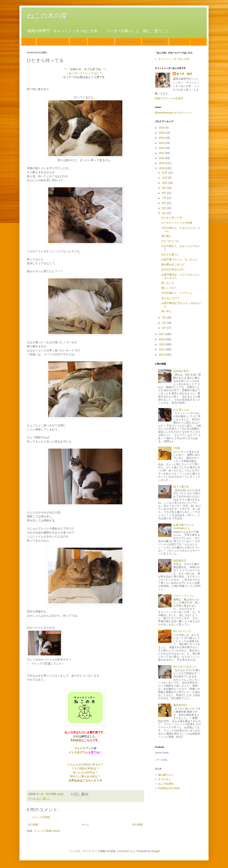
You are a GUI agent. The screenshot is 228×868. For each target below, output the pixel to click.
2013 (162, 355)
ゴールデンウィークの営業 (177, 223)
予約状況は (77, 740)
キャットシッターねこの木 (174, 59)
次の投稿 (33, 825)
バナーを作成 (161, 760)
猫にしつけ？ (169, 288)
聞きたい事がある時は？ (85, 776)
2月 (164, 323)
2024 (162, 138)
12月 (165, 173)
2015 (162, 344)
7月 (164, 198)
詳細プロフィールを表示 (169, 98)
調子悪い (166, 236)
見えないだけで (170, 298)
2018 (162, 168)
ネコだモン (165, 779)
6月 (164, 203)
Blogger (156, 851)
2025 (162, 133)
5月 (164, 208)
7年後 (177, 448)
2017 (162, 334)
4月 (164, 213)
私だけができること (185, 667)
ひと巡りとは (181, 410)
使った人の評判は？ (85, 772)
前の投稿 (138, 825)
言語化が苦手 (181, 371)
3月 (164, 318)
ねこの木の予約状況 (53, 42)
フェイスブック (84, 748)
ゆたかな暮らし (170, 254)
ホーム (29, 42)
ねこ (39, 799)
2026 (162, 128)
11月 (165, 178)
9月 (164, 188)
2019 (162, 163)
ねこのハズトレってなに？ (85, 73)
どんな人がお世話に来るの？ (85, 764)
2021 (162, 153)
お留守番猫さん (128, 42)
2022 (162, 148)
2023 (162, 143)
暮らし (47, 799)
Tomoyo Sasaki (162, 753)
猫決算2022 (180, 705)
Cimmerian (123, 851)
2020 (162, 158)
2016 (162, 339)
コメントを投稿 (41, 817)
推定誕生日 (180, 560)
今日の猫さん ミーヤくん (177, 293)
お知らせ (78, 42)
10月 (165, 183)
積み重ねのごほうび (173, 264)
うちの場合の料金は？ (85, 768)
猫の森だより (166, 775)
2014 (162, 349)
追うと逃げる (181, 486)
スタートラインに (184, 596)
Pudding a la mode (169, 788)
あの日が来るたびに (173, 269)
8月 (164, 193)
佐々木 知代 (184, 74)
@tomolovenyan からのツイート (174, 113)
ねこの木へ (179, 42)
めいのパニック (182, 631)
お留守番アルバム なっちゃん (179, 259)
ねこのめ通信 (166, 784)
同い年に (166, 311)
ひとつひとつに (170, 241)
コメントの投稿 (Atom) (47, 831)
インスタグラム (101, 42)
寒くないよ (168, 283)
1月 (164, 328)
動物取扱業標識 (155, 42)
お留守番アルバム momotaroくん (185, 527)
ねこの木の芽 (47, 16)
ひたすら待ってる (172, 218)
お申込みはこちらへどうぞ (85, 780)
